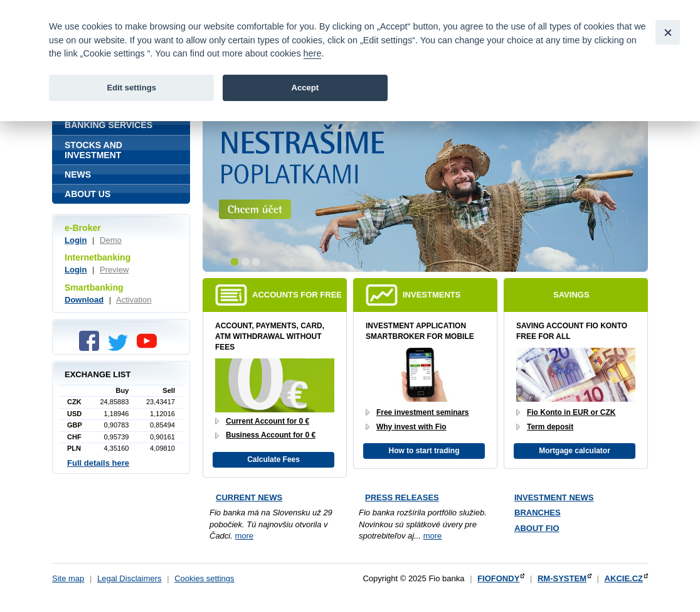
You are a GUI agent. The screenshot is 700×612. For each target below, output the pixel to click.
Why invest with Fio (411, 427)
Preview (114, 270)
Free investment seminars (423, 412)
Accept (305, 88)
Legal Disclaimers (130, 578)
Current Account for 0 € (268, 421)
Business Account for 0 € (271, 435)
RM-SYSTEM (562, 578)
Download (84, 300)
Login (76, 240)
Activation (134, 300)
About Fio (537, 528)
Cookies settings (204, 578)
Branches (538, 513)
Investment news (554, 497)
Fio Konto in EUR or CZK (571, 412)
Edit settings (131, 88)
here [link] (313, 53)
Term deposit (550, 427)
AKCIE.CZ (624, 578)
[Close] (668, 32)
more (244, 536)
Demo (111, 240)
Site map (68, 578)
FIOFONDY (498, 578)
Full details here (98, 463)
